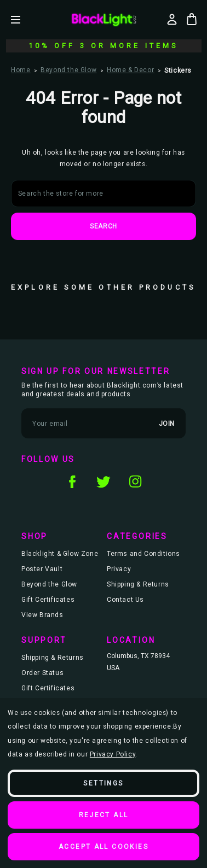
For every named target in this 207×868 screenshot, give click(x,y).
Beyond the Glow (49, 584)
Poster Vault (42, 569)
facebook (72, 482)
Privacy (119, 569)
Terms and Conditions (143, 554)
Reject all (104, 815)
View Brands (42, 615)
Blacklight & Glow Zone (60, 554)
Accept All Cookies (104, 847)
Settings (103, 783)
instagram (135, 482)
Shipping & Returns (138, 584)
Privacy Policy (113, 754)
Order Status (42, 673)
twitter (104, 482)
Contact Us (125, 600)
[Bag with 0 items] (192, 19)
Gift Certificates (48, 600)
